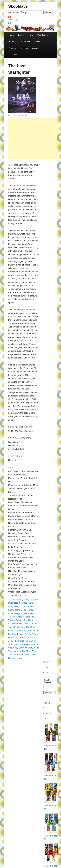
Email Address (47, 681)
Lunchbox (24, 48)
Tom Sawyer (30, 641)
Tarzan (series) (22, 599)
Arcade (35, 48)
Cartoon (12, 48)
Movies (38, 42)
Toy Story (19, 648)
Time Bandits (21, 637)
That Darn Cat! (26, 624)
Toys (31, 35)
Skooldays (18, 6)
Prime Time (26, 42)
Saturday (13, 42)
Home (11, 35)
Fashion (22, 35)
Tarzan (11, 599)
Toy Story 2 (29, 648)
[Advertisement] (33, 138)
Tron (34, 651)
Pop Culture (43, 35)
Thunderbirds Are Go (22, 634)
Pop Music (13, 55)
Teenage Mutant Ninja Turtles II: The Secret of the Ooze (22, 606)
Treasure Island (16, 655)
